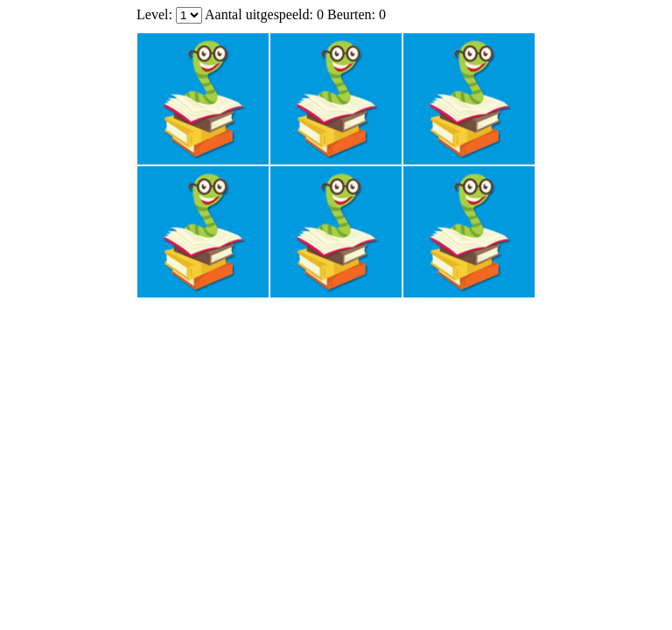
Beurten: (351, 14)
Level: (154, 14)
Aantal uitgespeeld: (261, 14)
